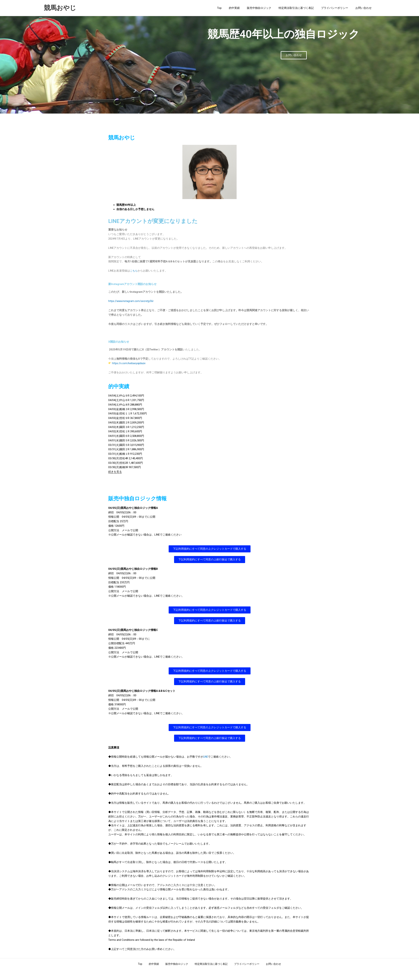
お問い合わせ (364, 8)
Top (229, 8)
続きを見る (115, 472)
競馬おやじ (60, 8)
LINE (206, 757)
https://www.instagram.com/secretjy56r (132, 301)
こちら (134, 271)
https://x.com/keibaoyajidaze (129, 363)
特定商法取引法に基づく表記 (301, 8)
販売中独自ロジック (265, 8)
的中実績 (242, 8)
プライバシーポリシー (337, 8)
